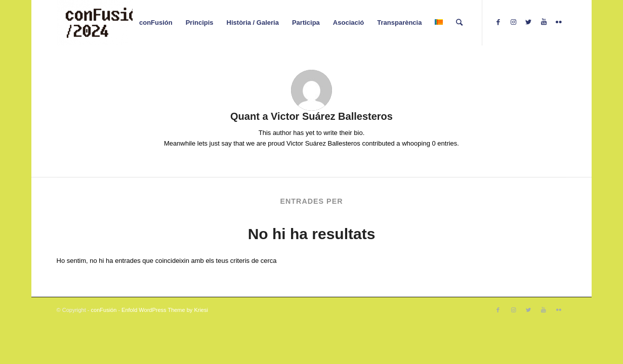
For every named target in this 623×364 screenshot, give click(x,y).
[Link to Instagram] (513, 22)
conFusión (104, 310)
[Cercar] (459, 23)
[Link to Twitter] (528, 22)
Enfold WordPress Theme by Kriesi (165, 310)
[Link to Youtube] (544, 22)
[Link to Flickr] (559, 22)
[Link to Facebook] (498, 22)
